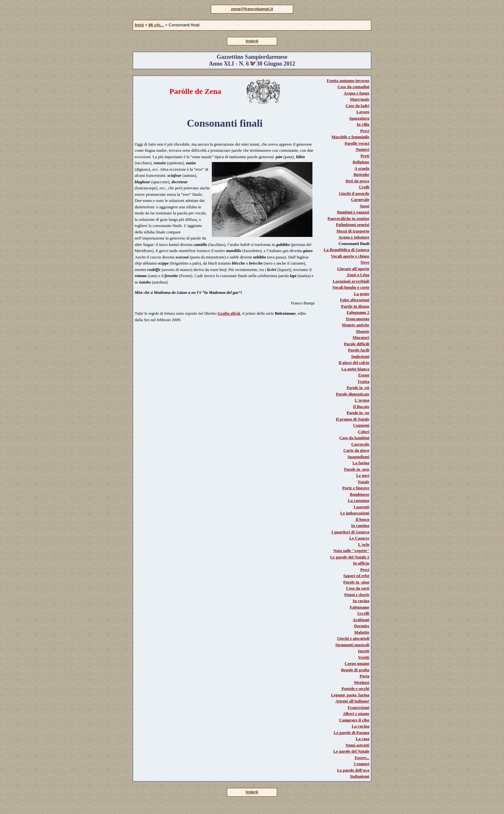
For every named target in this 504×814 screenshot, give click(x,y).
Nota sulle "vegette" (351, 551)
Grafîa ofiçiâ (229, 313)
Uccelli (363, 613)
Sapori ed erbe (356, 576)
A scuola (362, 168)
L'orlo (364, 544)
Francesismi (359, 707)
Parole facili (359, 350)
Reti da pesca (357, 181)
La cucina (360, 726)
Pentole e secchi (355, 688)
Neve (365, 262)
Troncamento (357, 319)
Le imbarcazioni (355, 513)
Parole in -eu (358, 413)
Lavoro (363, 112)
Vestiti (364, 657)
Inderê (252, 41)
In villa (363, 124)
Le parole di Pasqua (351, 733)
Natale (364, 482)
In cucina (361, 601)
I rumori (362, 764)
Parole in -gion (356, 582)
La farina (361, 463)
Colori (364, 432)
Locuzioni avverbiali (351, 281)
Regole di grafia (355, 670)
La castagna (359, 500)
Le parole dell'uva (353, 770)
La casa (363, 739)
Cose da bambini (354, 438)
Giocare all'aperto (353, 269)
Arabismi (361, 620)
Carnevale (360, 199)
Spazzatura (359, 118)
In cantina (360, 525)
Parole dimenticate (353, 394)
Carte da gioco (356, 450)
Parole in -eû (358, 388)
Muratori (361, 337)
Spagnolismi (358, 457)
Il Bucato (361, 407)
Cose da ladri (357, 106)
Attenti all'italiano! (352, 701)
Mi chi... (156, 25)
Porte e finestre (356, 488)
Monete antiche (355, 325)
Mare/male (360, 99)
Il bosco (362, 519)
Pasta (364, 676)
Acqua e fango (357, 93)
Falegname (360, 607)
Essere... (362, 758)
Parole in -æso (357, 469)
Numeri (362, 149)
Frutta (364, 381)
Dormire (362, 626)
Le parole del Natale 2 (350, 557)
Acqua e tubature (354, 237)
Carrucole (360, 444)
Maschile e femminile (350, 137)
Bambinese (360, 494)
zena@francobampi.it (252, 9)
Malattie (362, 632)
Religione (361, 162)
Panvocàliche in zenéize (348, 218)
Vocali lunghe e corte (351, 287)
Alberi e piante (356, 714)
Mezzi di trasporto (353, 231)
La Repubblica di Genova (346, 250)
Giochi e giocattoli (353, 638)
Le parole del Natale (351, 751)
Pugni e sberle (357, 595)
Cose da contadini (353, 87)
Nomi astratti (357, 745)
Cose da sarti (358, 588)
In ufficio (361, 563)
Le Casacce (359, 538)
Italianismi (360, 776)
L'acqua (362, 400)
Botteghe (361, 174)
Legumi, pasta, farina (350, 695)
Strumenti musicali (352, 645)
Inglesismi (360, 356)
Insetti (364, 651)
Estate (364, 375)
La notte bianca (355, 369)
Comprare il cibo (354, 720)
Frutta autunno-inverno (348, 81)
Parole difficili (357, 344)
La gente (362, 294)
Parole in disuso (355, 306)
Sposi (364, 206)
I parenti (361, 507)
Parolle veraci (357, 143)
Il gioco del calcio (354, 362)
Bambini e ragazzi (353, 212)
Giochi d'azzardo (354, 193)
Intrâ (139, 25)
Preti (365, 156)
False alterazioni (355, 300)
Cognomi (361, 425)
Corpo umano (357, 663)
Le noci (363, 475)
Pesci (365, 131)
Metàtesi (362, 682)
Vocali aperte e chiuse (350, 256)
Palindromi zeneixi (353, 225)
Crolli (364, 187)
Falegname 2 (358, 312)
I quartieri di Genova (350, 532)
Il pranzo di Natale (353, 419)
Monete (363, 331)
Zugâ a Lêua (358, 275)
